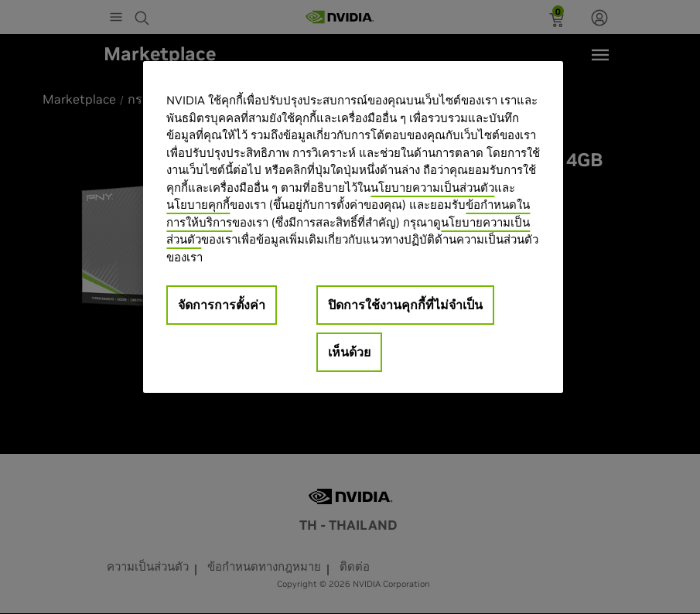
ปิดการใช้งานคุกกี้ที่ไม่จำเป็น (405, 305)
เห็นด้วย (349, 352)
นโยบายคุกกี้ (198, 205)
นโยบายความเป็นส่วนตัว (432, 188)
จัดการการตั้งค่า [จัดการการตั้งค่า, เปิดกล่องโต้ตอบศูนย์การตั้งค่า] (222, 305)
